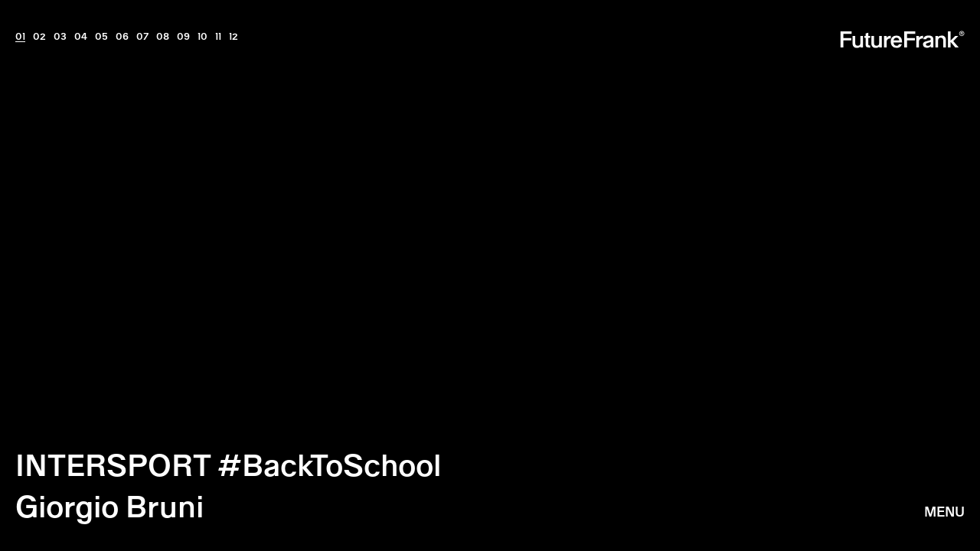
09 (183, 36)
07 (142, 36)
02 (39, 36)
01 (20, 36)
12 (234, 36)
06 (122, 36)
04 (81, 36)
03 (60, 36)
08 (163, 36)
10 (203, 36)
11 (218, 36)
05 (101, 36)
